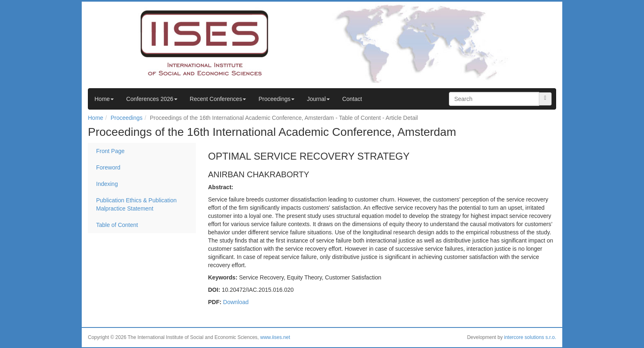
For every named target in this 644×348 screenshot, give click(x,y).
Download (236, 302)
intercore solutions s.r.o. (530, 337)
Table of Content (117, 225)
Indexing (107, 184)
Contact (352, 99)
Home (104, 99)
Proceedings (276, 99)
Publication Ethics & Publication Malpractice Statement (136, 204)
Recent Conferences (218, 99)
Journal (318, 99)
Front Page (110, 151)
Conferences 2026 (152, 99)
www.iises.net (275, 337)
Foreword (108, 167)
